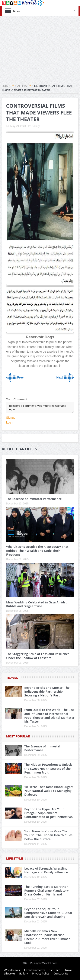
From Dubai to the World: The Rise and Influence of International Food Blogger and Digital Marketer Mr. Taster (49, 716)
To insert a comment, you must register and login (40, 407)
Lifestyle (9, 973)
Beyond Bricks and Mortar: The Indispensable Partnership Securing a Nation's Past (47, 691)
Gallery (36, 126)
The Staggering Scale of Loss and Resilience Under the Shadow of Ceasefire (38, 656)
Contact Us (61, 973)
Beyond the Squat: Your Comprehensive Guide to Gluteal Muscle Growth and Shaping (48, 913)
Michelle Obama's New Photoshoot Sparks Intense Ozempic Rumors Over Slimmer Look (47, 937)
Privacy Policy (41, 973)
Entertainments (35, 970)
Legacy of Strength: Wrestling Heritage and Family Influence (46, 870)
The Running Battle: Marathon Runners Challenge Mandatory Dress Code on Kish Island (47, 890)
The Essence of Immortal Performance (34, 499)
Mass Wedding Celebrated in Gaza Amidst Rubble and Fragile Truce (36, 604)
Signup (11, 418)
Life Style (15, 859)
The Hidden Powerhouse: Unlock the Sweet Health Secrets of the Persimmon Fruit (48, 768)
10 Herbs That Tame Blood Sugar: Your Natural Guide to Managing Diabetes (49, 791)
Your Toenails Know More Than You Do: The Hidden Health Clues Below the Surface (48, 835)
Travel (12, 678)
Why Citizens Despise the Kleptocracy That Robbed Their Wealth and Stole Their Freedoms (37, 550)
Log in (10, 422)
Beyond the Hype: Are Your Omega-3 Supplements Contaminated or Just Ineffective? (49, 813)
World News (12, 970)
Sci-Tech (55, 970)
